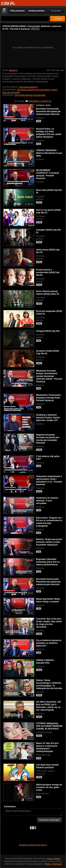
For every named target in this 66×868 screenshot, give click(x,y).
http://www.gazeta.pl (28, 87)
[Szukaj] (25, 19)
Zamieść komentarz (49, 820)
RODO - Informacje (53, 864)
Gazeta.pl (13, 70)
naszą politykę (53, 859)
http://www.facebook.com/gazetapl (30, 95)
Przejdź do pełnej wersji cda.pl (33, 845)
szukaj (58, 19)
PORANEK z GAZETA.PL (40, 101)
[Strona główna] (8, 3)
